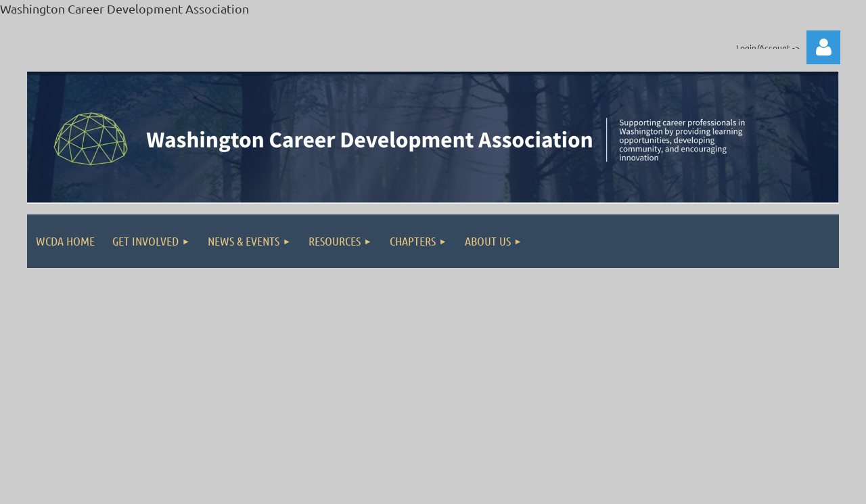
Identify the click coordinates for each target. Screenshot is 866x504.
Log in (823, 47)
